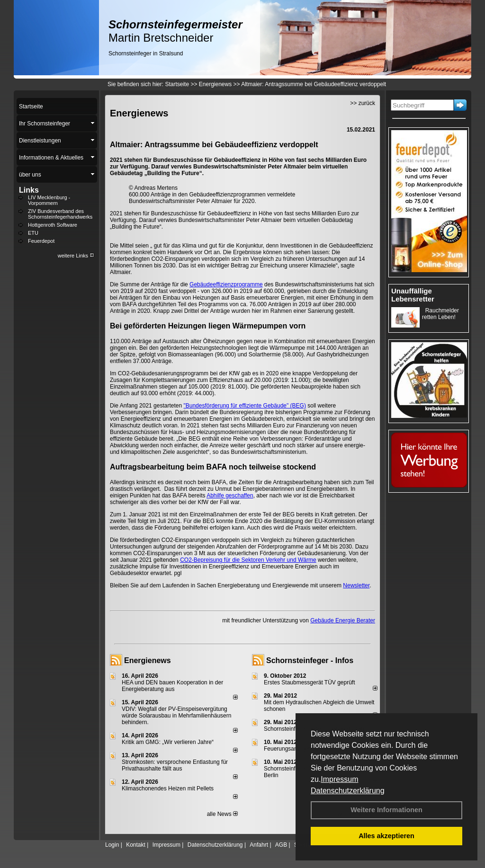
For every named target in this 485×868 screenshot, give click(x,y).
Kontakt (136, 845)
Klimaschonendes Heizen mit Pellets (168, 788)
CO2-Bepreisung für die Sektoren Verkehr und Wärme (248, 560)
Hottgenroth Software (53, 225)
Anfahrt (259, 845)
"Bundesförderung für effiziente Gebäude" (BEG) (244, 406)
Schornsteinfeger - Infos (310, 660)
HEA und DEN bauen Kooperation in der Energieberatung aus (172, 686)
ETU (33, 233)
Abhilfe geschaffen (230, 496)
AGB (281, 845)
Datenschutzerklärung (348, 791)
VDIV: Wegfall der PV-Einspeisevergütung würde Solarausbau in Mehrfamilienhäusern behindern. (176, 716)
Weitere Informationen (386, 810)
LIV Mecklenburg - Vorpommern (49, 200)
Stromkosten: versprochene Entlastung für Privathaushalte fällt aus (175, 765)
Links (29, 190)
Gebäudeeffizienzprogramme (226, 284)
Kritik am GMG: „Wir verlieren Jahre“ (168, 742)
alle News (222, 814)
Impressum (339, 779)
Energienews (148, 660)
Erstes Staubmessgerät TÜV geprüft (310, 682)
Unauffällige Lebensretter (413, 295)
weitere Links (76, 256)
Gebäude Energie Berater (343, 620)
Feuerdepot (41, 241)
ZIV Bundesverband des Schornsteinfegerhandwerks (60, 214)
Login (112, 845)
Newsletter (356, 585)
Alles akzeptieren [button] (386, 836)
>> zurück (363, 103)
